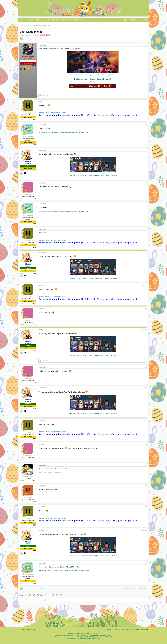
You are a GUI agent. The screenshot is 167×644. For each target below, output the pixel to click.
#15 (146, 444)
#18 (146, 507)
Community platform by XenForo (83, 634)
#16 (146, 465)
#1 (146, 45)
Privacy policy (130, 629)
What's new (66, 20)
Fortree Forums (96, 639)
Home (22, 20)
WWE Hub (114, 176)
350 (35, 199)
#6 (146, 204)
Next (42, 39)
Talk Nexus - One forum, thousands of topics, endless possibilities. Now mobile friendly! (64, 132)
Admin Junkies (105, 176)
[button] (30, 20)
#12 (146, 367)
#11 (146, 330)
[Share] (144, 45)
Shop (47, 20)
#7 (146, 229)
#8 (146, 253)
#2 (146, 101)
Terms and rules (119, 629)
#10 (146, 309)
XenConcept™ (86, 635)
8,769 (35, 171)
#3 (146, 125)
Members (78, 20)
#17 (146, 486)
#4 (146, 150)
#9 (146, 285)
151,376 (34, 66)
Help (138, 629)
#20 (146, 563)
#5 (146, 183)
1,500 (35, 120)
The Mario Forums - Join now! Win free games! (52, 113)
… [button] (32, 39)
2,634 (35, 145)
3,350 (35, 502)
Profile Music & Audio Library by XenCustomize (84, 642)
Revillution (72, 176)
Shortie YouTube (94, 176)
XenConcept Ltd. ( (102, 635)
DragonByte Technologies (100, 637)
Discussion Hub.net (82, 176)
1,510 (35, 481)
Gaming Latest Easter (27, 629)
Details (109, 635)
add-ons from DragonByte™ (78, 637)
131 (36, 39)
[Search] (143, 20)
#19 (146, 530)
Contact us (109, 629)
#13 (146, 388)
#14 (146, 421)
